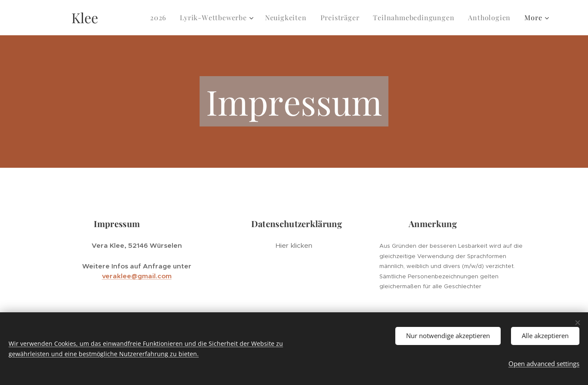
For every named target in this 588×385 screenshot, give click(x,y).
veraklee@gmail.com (136, 276)
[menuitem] (160, 18)
